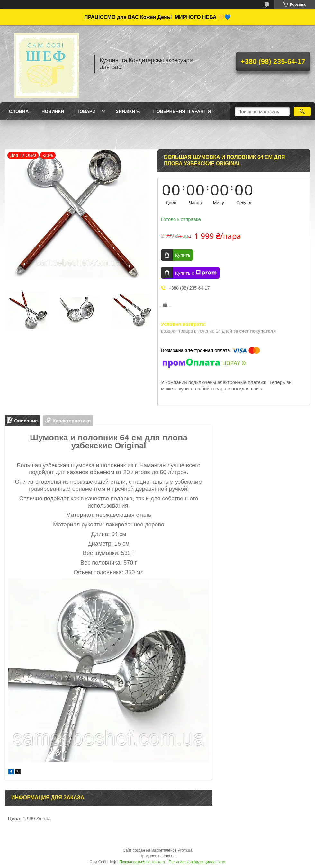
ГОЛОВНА (18, 111)
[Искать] (302, 111)
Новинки (53, 111)
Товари (86, 111)
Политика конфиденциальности (197, 862)
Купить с (196, 273)
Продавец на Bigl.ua (157, 856)
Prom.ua (185, 850)
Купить (183, 255)
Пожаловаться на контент (142, 862)
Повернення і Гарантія (182, 111)
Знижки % (128, 111)
